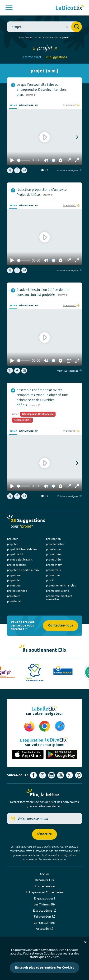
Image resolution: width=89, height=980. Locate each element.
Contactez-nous (61, 626)
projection (14, 585)
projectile (13, 580)
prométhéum (55, 559)
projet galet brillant (20, 559)
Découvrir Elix (44, 880)
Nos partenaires (44, 886)
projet (65, 38)
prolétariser (54, 549)
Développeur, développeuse (38, 414)
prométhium (54, 565)
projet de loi (15, 554)
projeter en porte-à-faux (23, 570)
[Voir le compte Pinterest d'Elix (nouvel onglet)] (79, 775)
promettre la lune (58, 591)
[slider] (24, 160)
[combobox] (44, 27)
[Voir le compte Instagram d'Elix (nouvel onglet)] (42, 775)
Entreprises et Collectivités (44, 892)
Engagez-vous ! (44, 898)
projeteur (13, 544)
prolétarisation (56, 544)
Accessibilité (44, 929)
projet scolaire (16, 565)
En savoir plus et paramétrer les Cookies (44, 968)
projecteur (14, 575)
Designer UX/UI (22, 420)
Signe (13, 106)
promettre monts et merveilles (59, 598)
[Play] (12, 160)
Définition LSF (28, 106)
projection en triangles (61, 585)
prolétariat (14, 601)
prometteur (54, 570)
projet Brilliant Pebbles (22, 549)
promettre (53, 575)
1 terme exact (32, 57)
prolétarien (53, 539)
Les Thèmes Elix (45, 904)
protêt (50, 580)
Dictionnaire (52, 37)
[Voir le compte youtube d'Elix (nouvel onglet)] (61, 775)
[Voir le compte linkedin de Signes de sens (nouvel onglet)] (52, 775)
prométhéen (54, 554)
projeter (13, 539)
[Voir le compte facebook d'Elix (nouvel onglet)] (33, 775)
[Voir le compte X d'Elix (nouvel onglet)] (70, 775)
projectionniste (17, 591)
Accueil (38, 37)
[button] (42, 170)
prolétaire (14, 596)
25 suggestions (56, 57)
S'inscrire (44, 834)
